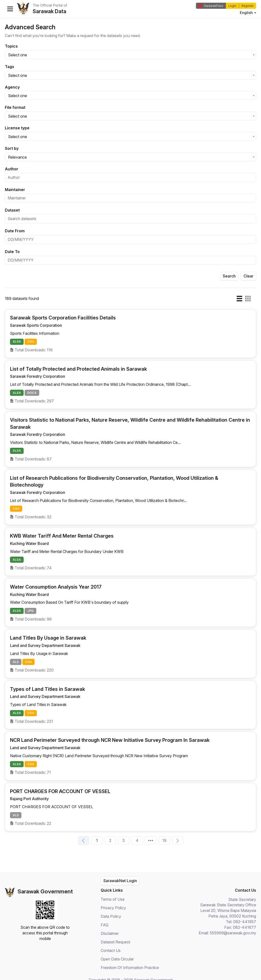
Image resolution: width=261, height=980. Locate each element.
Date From (15, 231)
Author (12, 169)
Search (229, 276)
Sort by (12, 148)
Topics (11, 46)
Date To (12, 252)
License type (17, 128)
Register (248, 6)
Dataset (12, 210)
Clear (248, 276)
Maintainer (15, 190)
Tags (10, 67)
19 (164, 840)
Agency (12, 87)
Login (232, 6)
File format (15, 107)
